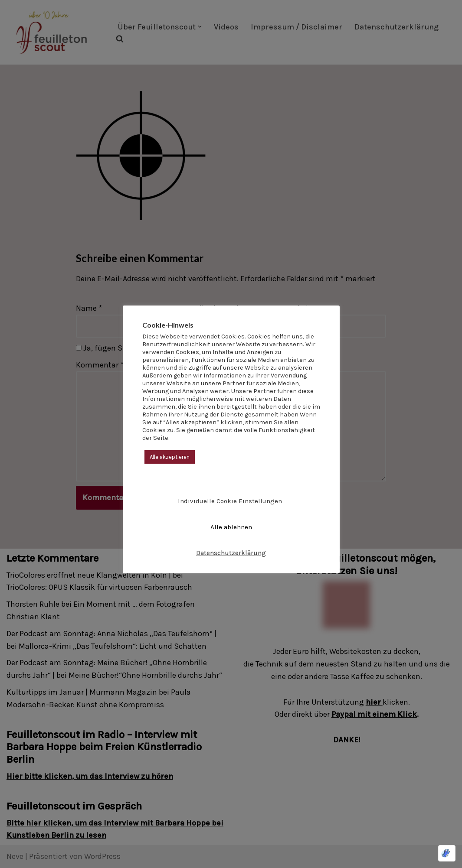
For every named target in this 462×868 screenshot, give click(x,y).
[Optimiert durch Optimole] (447, 853)
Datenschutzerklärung (231, 553)
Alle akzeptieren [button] (170, 457)
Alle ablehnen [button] (231, 527)
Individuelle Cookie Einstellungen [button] (230, 501)
